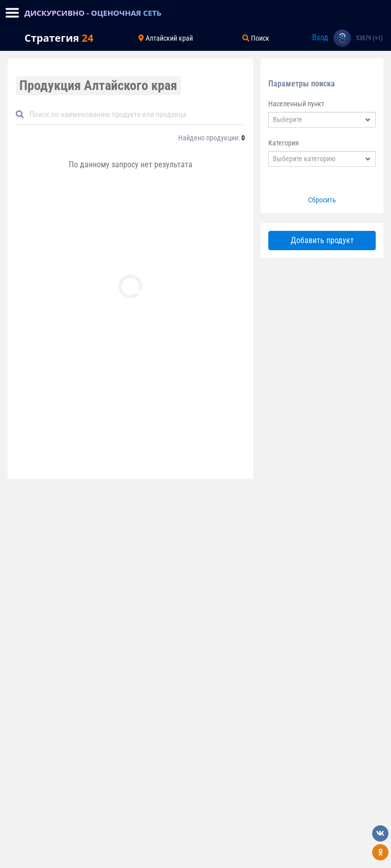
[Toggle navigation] (12, 13)
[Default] (134, 115)
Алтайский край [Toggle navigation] (166, 38)
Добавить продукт (322, 240)
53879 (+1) (369, 38)
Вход (320, 37)
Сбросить (322, 200)
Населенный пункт (296, 104)
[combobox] (322, 120)
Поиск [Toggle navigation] (256, 38)
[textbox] (317, 120)
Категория (284, 143)
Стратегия (59, 38)
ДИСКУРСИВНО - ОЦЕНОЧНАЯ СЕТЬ (93, 13)
